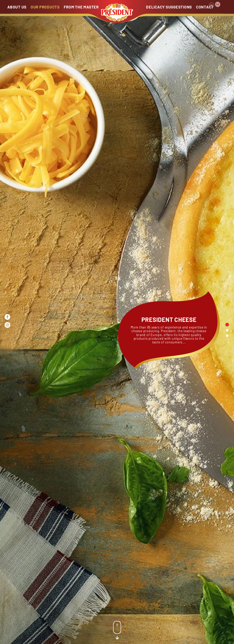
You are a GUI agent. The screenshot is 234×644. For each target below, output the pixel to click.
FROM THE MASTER (81, 7)
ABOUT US (17, 7)
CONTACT (205, 7)
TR (211, 3)
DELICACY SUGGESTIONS (169, 7)
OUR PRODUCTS (45, 7)
